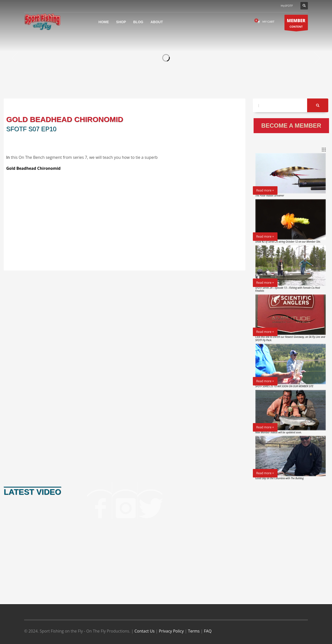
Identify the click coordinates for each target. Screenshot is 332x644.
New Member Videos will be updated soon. (279, 432)
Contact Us (144, 631)
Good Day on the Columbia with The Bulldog (280, 478)
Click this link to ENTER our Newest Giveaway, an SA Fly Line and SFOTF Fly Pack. (290, 338)
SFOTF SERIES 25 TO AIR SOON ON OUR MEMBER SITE (284, 386)
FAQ (208, 631)
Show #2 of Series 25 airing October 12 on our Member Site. (288, 242)
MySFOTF (287, 6)
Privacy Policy (171, 631)
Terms (194, 631)
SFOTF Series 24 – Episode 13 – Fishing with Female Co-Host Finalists (288, 289)
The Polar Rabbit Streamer (270, 195)
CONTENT (296, 24)
